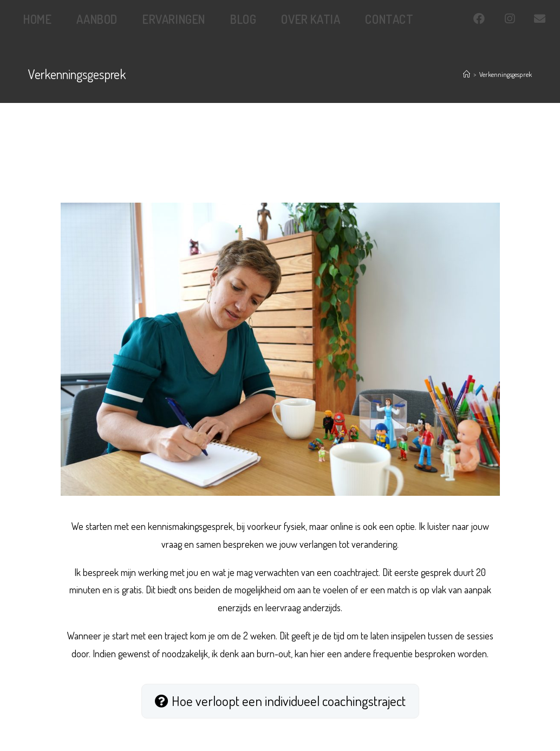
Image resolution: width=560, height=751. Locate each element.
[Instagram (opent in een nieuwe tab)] (519, 18)
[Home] (467, 74)
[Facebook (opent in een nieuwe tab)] (489, 18)
